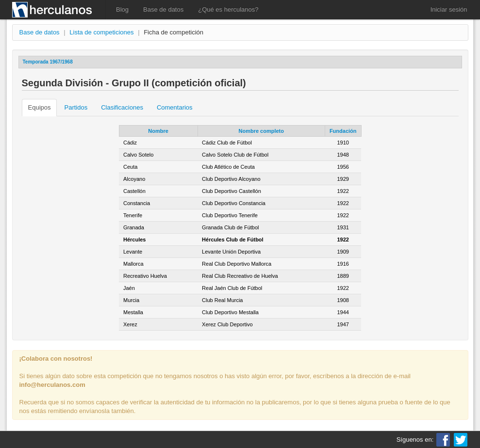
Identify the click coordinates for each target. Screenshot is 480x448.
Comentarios (175, 107)
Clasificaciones (122, 107)
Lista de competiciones (101, 32)
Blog (122, 9)
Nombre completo (261, 131)
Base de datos (163, 9)
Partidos (76, 107)
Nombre (158, 131)
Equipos (40, 107)
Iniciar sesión (449, 9)
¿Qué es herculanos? (228, 9)
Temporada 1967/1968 (48, 62)
